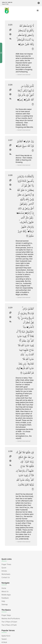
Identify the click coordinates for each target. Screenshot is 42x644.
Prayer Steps (6, 615)
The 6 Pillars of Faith (9, 625)
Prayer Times (6, 564)
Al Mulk (4, 642)
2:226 (10, 85)
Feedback (5, 598)
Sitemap (5, 604)
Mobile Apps (6, 595)
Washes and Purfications (11, 618)
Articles (4, 571)
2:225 (10, 25)
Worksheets (6, 574)
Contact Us (6, 577)
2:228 (10, 175)
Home (4, 588)
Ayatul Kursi (6, 636)
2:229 (10, 308)
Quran (4, 568)
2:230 (10, 451)
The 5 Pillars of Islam (9, 622)
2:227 (10, 140)
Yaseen (4, 639)
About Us (5, 591)
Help (3, 601)
